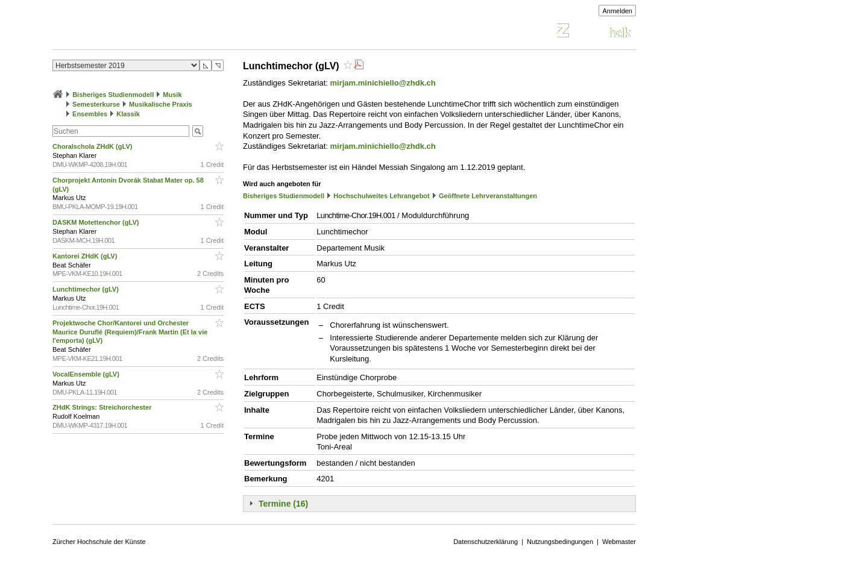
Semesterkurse (96, 104)
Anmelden (617, 11)
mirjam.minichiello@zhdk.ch (383, 83)
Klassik (128, 114)
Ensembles (90, 114)
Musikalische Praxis (161, 104)
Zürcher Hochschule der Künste (99, 542)
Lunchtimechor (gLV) (86, 289)
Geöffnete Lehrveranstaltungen (488, 196)
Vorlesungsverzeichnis (141, 32)
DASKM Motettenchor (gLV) (96, 222)
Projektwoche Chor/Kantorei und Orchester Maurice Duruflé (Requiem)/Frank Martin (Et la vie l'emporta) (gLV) (130, 332)
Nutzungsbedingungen (560, 542)
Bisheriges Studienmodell (113, 95)
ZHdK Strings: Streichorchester (103, 407)
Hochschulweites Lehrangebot (382, 196)
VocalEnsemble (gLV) (87, 374)
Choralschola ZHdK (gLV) (93, 146)
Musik (172, 95)
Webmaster (619, 542)
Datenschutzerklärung (486, 542)
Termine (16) (283, 504)
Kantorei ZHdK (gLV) (86, 256)
